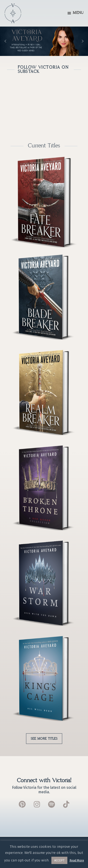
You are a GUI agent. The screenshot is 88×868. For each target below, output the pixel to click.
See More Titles (44, 739)
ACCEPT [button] (59, 860)
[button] (44, 41)
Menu (78, 13)
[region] (44, 41)
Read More (77, 860)
